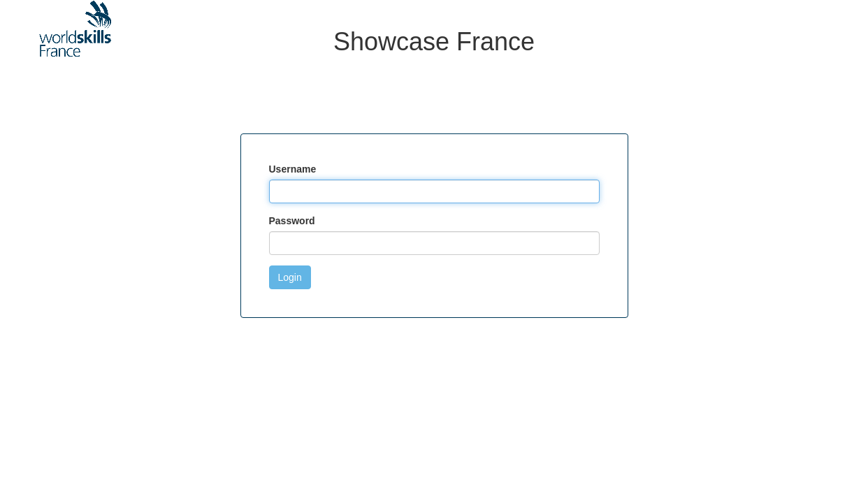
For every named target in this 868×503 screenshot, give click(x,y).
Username (293, 169)
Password (292, 221)
